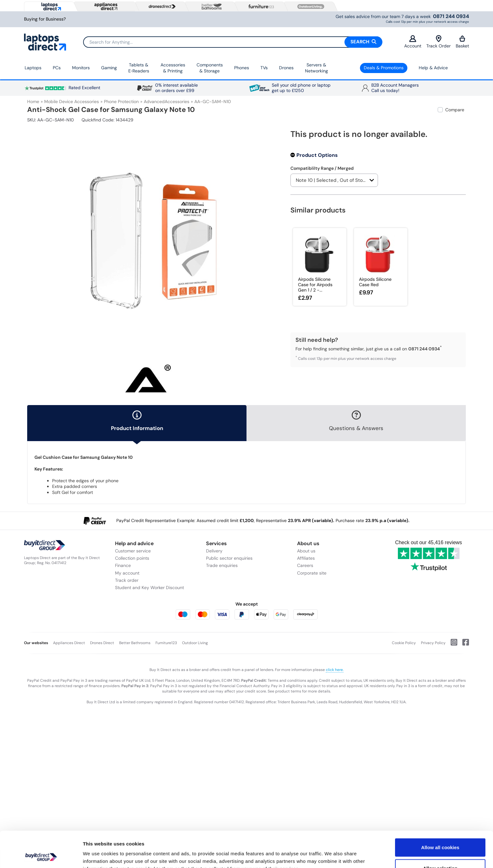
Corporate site (312, 573)
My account (127, 573)
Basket (462, 42)
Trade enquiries (222, 565)
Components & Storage (210, 68)
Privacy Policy (433, 643)
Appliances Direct (69, 643)
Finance (123, 565)
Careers (305, 565)
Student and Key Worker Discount (149, 588)
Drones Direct (102, 643)
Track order (127, 580)
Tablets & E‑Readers (139, 68)
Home (33, 102)
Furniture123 (166, 643)
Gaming (109, 68)
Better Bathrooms (135, 643)
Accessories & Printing (173, 68)
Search (363, 42)
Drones (286, 68)
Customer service (133, 551)
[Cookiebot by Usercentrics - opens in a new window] (41, 856)
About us (306, 551)
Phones (242, 68)
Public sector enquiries (229, 558)
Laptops (33, 68)
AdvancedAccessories (167, 102)
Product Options (317, 155)
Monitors (81, 68)
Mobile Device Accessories (72, 102)
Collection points (132, 558)
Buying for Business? (45, 19)
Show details (332, 856)
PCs (57, 68)
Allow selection (440, 834)
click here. (335, 670)
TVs (264, 68)
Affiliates (306, 558)
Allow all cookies (440, 813)
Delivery (214, 551)
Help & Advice (433, 68)
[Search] (233, 42)
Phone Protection (121, 102)
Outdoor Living (195, 643)
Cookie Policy (404, 643)
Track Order (438, 42)
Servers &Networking (316, 68)
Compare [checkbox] (455, 110)
